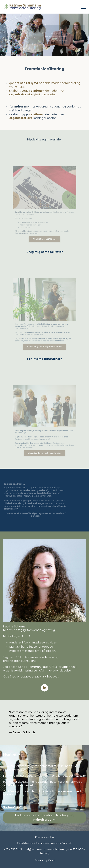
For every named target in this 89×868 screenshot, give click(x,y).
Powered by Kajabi (44, 860)
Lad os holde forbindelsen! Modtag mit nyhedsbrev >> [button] (44, 818)
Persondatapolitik (44, 837)
